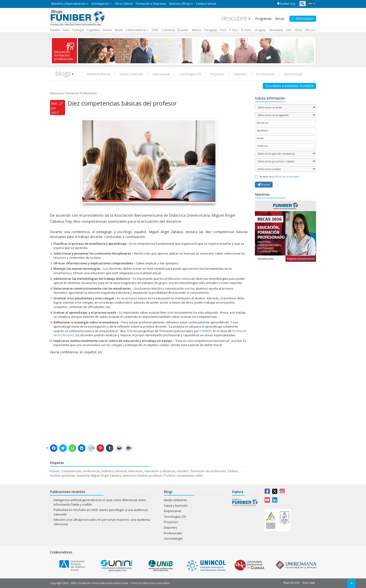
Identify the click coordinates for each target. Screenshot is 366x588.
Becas (280, 19)
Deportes (240, 74)
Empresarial (161, 74)
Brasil (119, 30)
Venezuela (276, 30)
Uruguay (260, 30)
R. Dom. (246, 30)
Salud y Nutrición (131, 74)
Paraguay (211, 30)
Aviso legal (309, 583)
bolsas (55, 471)
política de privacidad (286, 176)
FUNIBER (205, 331)
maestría (83, 475)
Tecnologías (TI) (190, 74)
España (55, 30)
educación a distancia (160, 471)
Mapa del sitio (291, 583)
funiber (233, 471)
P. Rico (234, 30)
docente (121, 471)
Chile (155, 30)
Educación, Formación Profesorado (73, 93)
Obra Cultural (124, 4)
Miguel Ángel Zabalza (106, 475)
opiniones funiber (135, 475)
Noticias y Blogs (179, 4)
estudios (183, 471)
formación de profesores (208, 471)
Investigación (100, 4)
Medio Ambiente (99, 74)
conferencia (91, 471)
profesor (156, 475)
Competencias (71, 471)
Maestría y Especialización (69, 4)
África (309, 30)
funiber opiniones (63, 475)
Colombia (168, 30)
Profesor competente (179, 475)
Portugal (78, 30)
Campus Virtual (206, 4)
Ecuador (183, 30)
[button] (311, 4)
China (298, 30)
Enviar (264, 184)
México (197, 30)
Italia (66, 30)
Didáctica (107, 471)
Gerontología (293, 74)
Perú (223, 30)
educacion (136, 471)
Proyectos (217, 74)
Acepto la (277, 177)
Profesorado (265, 74)
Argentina (93, 30)
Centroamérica (136, 30)
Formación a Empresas (151, 4)
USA (289, 30)
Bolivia (107, 30)
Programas (263, 19)
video (199, 475)
